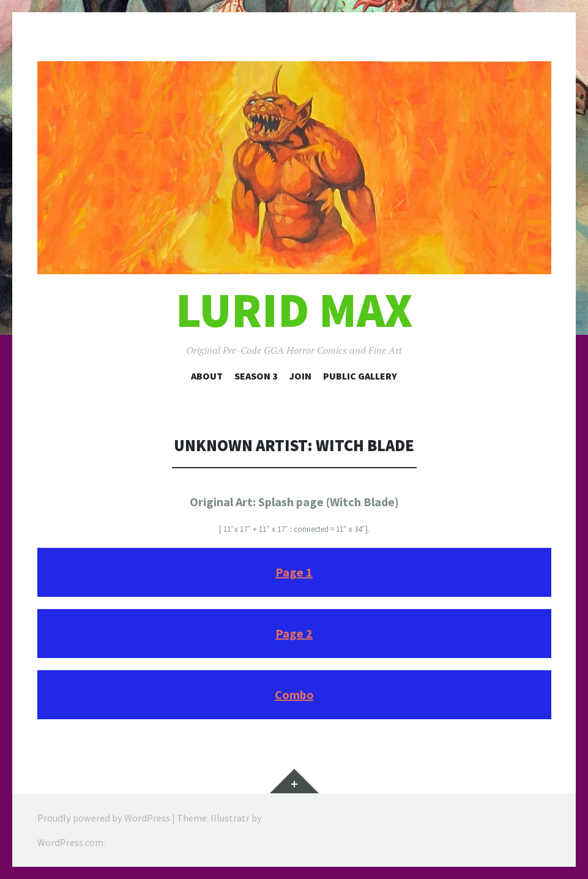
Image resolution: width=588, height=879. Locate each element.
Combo (294, 694)
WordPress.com (70, 842)
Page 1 (294, 572)
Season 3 (256, 376)
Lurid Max (294, 310)
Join (300, 376)
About (207, 376)
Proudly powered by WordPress (104, 818)
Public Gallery (360, 376)
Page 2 (294, 633)
